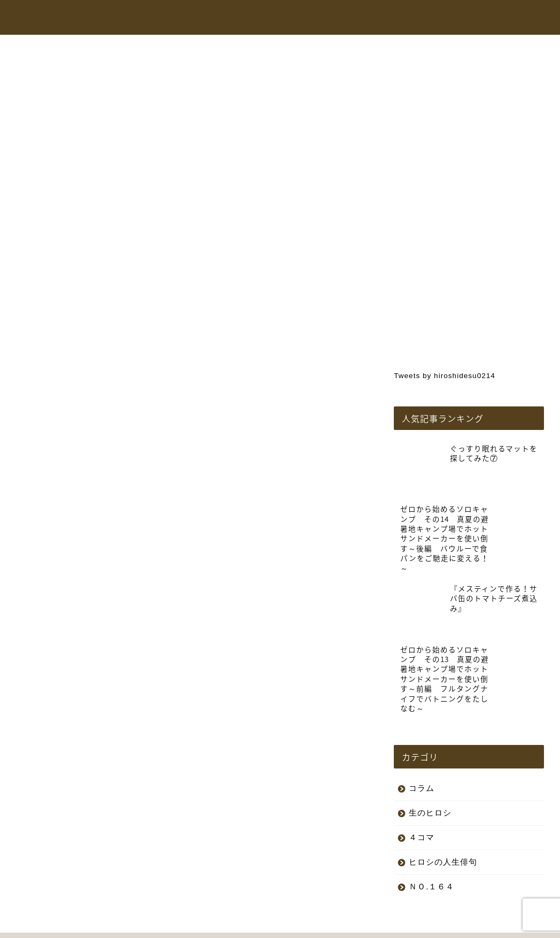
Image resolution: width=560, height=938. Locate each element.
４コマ (422, 786)
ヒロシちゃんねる (301, 18)
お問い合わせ (491, 18)
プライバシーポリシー (57, 925)
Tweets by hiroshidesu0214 (445, 376)
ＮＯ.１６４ (431, 836)
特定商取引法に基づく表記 (144, 925)
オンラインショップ (380, 18)
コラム (441, 18)
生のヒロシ (52, 72)
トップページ (232, 18)
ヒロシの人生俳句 (443, 811)
